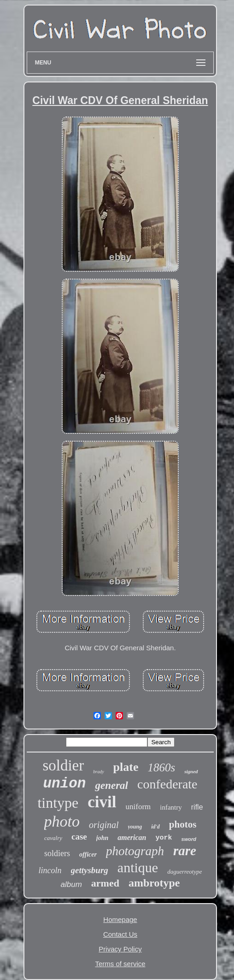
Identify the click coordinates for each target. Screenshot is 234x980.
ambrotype (154, 883)
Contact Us (120, 934)
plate (126, 767)
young (135, 827)
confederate (167, 784)
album (71, 884)
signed (191, 771)
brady (98, 772)
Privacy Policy (120, 949)
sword (189, 839)
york (164, 838)
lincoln (50, 870)
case (79, 837)
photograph (135, 851)
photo (62, 821)
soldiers (57, 853)
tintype (58, 803)
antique (138, 867)
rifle (197, 807)
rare (185, 851)
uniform (138, 807)
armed (105, 883)
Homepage (120, 919)
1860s (161, 767)
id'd (155, 827)
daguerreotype (184, 872)
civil (102, 802)
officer (88, 855)
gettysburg (90, 870)
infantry (171, 807)
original (104, 825)
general (111, 785)
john (102, 838)
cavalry (53, 838)
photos (183, 824)
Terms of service (120, 964)
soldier (63, 765)
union (64, 784)
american (132, 837)
